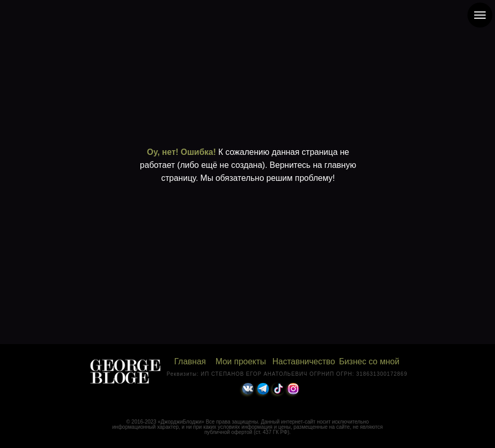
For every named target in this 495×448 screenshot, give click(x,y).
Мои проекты (240, 361)
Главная (190, 361)
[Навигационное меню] (480, 15)
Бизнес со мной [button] (369, 361)
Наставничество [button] (304, 361)
